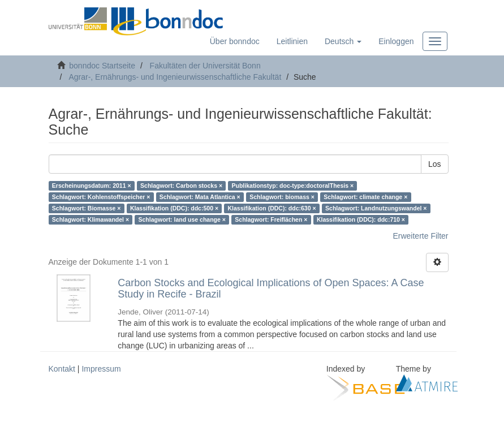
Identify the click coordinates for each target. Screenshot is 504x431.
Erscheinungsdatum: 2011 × (92, 186)
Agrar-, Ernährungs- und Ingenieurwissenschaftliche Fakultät (175, 77)
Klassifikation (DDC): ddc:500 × (174, 208)
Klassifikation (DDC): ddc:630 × (272, 208)
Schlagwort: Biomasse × (87, 208)
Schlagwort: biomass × (282, 197)
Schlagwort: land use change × (182, 219)
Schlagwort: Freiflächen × (271, 219)
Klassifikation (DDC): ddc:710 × (361, 219)
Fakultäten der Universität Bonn (205, 66)
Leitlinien (292, 41)
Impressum (101, 369)
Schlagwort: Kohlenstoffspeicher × (101, 197)
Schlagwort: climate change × (365, 197)
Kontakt (62, 369)
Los (435, 164)
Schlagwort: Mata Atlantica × (200, 197)
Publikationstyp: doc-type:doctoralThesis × (293, 186)
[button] (343, 41)
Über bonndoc (235, 41)
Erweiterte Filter (420, 236)
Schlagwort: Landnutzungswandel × (376, 208)
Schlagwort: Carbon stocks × (181, 186)
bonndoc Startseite (102, 66)
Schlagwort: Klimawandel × (91, 219)
